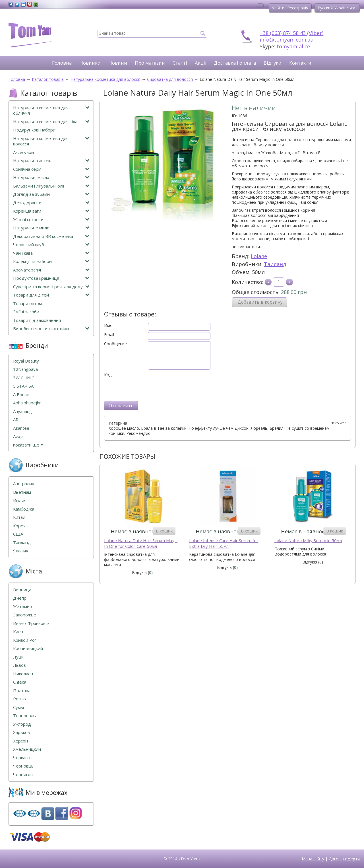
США (18, 534)
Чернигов (23, 775)
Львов (19, 665)
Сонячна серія (51, 169)
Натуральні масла (51, 177)
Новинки (90, 63)
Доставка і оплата (235, 63)
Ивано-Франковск (31, 623)
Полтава (22, 691)
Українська (345, 8)
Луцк (18, 657)
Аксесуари (23, 152)
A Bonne (21, 395)
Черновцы (24, 766)
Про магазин (150, 63)
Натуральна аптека (51, 161)
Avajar (19, 436)
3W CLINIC (24, 378)
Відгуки (273, 63)
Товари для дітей (51, 295)
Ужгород (22, 724)
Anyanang (22, 411)
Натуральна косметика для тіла (51, 122)
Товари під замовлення (37, 320)
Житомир (23, 607)
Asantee (21, 428)
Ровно (19, 699)
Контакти (300, 63)
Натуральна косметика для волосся (51, 141)
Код (108, 375)
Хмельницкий (27, 749)
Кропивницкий (28, 648)
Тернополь (24, 716)
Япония (21, 551)
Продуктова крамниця (51, 278)
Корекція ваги (51, 211)
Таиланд (275, 264)
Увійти (278, 8)
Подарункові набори (34, 130)
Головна (62, 63)
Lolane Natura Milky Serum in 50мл (308, 541)
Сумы (18, 707)
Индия (20, 500)
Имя (108, 326)
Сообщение (115, 344)
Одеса (20, 682)
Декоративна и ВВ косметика (51, 236)
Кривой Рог (25, 640)
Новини (118, 63)
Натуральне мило (51, 228)
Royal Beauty (26, 361)
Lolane (259, 256)
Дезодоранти (51, 203)
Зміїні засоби (26, 312)
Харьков (21, 732)
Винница (22, 590)
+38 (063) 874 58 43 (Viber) (291, 33)
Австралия (24, 484)
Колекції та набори (51, 261)
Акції (200, 63)
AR (16, 420)
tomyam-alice (293, 46)
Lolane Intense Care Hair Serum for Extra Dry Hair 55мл (224, 543)
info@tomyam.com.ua (287, 40)
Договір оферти (344, 859)
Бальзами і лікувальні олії (51, 186)
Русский (325, 8)
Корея (19, 526)
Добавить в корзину (260, 302)
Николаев (23, 674)
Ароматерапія (51, 270)
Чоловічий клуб (51, 245)
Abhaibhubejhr (27, 403)
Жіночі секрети (51, 220)
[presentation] (147, 388)
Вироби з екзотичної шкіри (51, 329)
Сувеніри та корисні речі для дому (51, 287)
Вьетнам (22, 492)
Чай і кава (51, 253)
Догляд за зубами (51, 194)
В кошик (164, 531)
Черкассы (23, 758)
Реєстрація (298, 8)
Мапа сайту (313, 859)
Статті (180, 63)
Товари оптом (27, 304)
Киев (18, 632)
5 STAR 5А (23, 386)
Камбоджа (24, 509)
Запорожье (25, 615)
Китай (19, 517)
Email (109, 335)
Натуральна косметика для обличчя (51, 111)
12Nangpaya (25, 369)
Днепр (20, 598)
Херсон (20, 741)
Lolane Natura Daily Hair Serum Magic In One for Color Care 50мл (141, 543)
